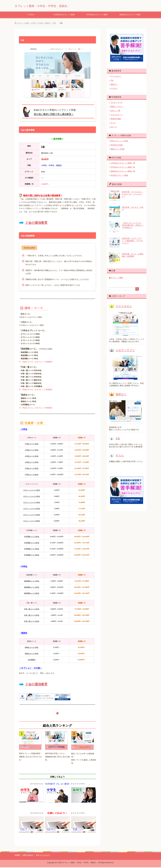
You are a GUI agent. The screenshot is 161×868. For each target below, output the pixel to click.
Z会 (112, 81)
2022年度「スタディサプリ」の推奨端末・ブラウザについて (132, 242)
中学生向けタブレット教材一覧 (123, 168)
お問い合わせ (28, 856)
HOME (17, 856)
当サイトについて (43, 856)
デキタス (114, 89)
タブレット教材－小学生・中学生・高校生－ (54, 6)
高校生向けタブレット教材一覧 (123, 172)
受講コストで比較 (118, 150)
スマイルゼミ (25, 748)
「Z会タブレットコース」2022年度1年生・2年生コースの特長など (133, 226)
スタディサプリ (52, 748)
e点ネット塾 (115, 111)
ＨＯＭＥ (31, 15)
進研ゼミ (76, 748)
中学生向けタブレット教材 (97, 15)
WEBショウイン (117, 107)
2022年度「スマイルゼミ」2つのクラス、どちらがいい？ (133, 195)
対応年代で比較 (117, 146)
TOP (36, 24)
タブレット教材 (117, 278)
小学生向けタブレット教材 (64, 15)
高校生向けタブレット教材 (130, 15)
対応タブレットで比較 (119, 142)
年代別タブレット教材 (119, 176)
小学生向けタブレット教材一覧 (123, 164)
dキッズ (114, 128)
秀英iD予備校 (116, 120)
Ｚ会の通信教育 (36, 223)
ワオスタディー (117, 115)
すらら (113, 124)
